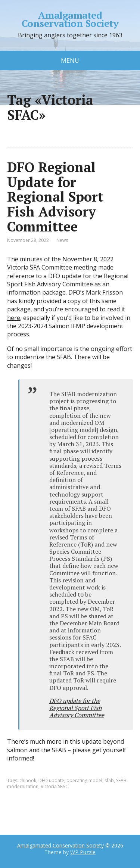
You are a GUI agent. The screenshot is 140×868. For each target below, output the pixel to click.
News (62, 240)
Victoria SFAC (55, 786)
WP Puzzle (83, 852)
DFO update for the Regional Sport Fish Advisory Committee (77, 708)
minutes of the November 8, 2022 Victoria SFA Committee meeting (60, 263)
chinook (28, 780)
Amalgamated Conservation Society (70, 19)
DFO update (51, 780)
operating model (84, 780)
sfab (109, 780)
